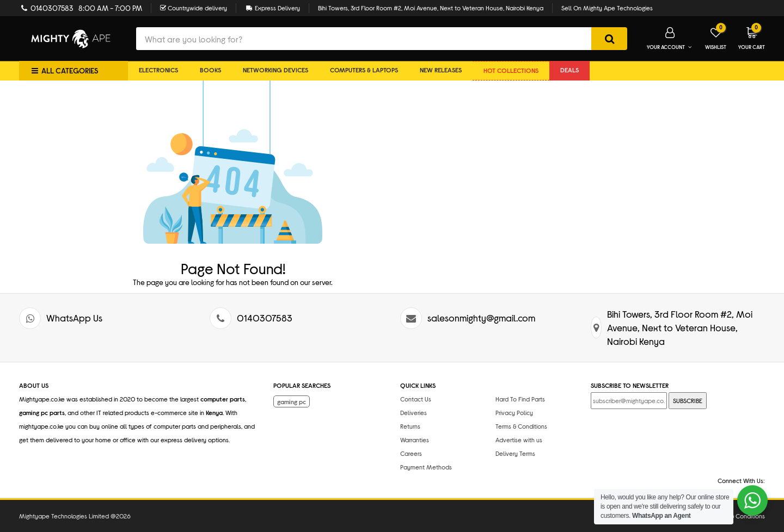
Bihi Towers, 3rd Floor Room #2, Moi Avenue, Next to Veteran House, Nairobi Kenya (431, 8)
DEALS (569, 70)
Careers (411, 453)
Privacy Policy (514, 412)
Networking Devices (275, 70)
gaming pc (292, 401)
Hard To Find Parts (520, 399)
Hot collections (511, 70)
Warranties (415, 440)
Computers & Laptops (364, 70)
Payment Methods (426, 467)
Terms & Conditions (521, 426)
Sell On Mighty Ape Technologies (607, 8)
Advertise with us (519, 440)
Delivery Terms (515, 453)
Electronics (158, 70)
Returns (410, 426)
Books (210, 70)
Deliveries (414, 412)
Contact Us (416, 399)
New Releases (441, 70)
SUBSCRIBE (688, 400)
